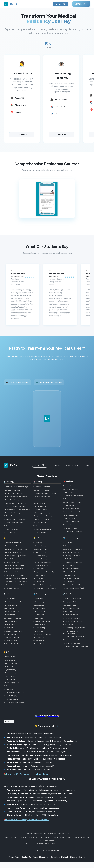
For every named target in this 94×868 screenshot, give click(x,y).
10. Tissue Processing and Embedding (17, 516)
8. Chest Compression (71, 509)
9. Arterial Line (68, 624)
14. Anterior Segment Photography (75, 585)
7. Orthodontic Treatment (12, 618)
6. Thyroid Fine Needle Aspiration (15, 503)
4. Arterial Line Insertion (42, 497)
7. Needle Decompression (42, 506)
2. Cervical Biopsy (40, 546)
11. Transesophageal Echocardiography (71, 632)
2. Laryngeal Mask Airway (72, 602)
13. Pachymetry (69, 582)
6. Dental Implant (9, 615)
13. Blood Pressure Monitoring (74, 525)
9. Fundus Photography (72, 569)
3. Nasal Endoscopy (11, 663)
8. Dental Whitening (11, 621)
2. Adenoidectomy (10, 660)
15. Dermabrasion (40, 644)
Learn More (22, 135)
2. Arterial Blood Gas (71, 489)
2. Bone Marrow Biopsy (12, 490)
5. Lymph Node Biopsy (11, 500)
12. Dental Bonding (10, 634)
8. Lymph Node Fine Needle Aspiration (17, 510)
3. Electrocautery (39, 605)
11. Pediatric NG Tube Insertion (14, 575)
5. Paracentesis (69, 499)
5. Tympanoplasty (10, 670)
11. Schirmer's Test (70, 575)
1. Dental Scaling (9, 598)
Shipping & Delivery (78, 857)
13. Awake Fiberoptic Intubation (74, 640)
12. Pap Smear (38, 578)
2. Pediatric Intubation (11, 546)
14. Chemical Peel (40, 641)
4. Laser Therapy (39, 608)
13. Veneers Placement (12, 637)
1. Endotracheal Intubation (72, 598)
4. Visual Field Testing (71, 552)
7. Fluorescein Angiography (73, 562)
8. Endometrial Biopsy (41, 565)
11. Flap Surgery (39, 631)
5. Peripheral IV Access (42, 500)
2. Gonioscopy (68, 546)
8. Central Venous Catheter (73, 621)
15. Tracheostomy (40, 532)
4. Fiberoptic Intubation (71, 608)
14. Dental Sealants (10, 641)
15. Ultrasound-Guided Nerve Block (76, 646)
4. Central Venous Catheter (73, 496)
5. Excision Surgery (40, 611)
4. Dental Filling (9, 608)
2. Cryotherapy (39, 602)
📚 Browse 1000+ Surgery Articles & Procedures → (26, 820)
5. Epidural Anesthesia (71, 611)
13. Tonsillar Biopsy (10, 696)
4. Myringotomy (9, 666)
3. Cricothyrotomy (70, 605)
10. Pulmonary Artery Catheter (74, 628)
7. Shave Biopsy (39, 618)
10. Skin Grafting (39, 628)
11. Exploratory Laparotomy (43, 519)
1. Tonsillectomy (9, 657)
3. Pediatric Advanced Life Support (16, 549)
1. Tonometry (68, 543)
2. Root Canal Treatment (12, 602)
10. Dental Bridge (9, 628)
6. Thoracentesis (39, 503)
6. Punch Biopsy (39, 615)
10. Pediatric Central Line (12, 572)
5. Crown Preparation (11, 611)
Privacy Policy (14, 857)
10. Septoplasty (9, 686)
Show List (9, 721)
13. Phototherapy (39, 637)
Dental (61, 4)
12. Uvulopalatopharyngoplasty (14, 692)
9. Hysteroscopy (39, 569)
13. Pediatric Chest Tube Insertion (15, 582)
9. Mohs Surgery (39, 624)
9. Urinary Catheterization (72, 512)
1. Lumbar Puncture (70, 486)
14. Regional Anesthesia (72, 643)
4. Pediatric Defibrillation (12, 552)
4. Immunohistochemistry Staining (15, 497)
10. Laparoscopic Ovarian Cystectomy (47, 572)
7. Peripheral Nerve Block (72, 618)
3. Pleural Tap (68, 492)
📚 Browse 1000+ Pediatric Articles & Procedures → (27, 774)
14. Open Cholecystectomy (43, 529)
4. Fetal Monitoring (40, 552)
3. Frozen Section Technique (14, 493)
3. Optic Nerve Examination (73, 549)
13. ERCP (36, 526)
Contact (87, 465)
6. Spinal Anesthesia (71, 615)
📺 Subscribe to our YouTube (49, 382)
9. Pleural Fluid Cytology (12, 513)
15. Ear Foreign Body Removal (14, 702)
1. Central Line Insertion (42, 487)
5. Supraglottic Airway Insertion (15, 556)
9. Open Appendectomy (42, 513)
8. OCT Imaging (69, 565)
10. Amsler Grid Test (70, 572)
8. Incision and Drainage (42, 621)
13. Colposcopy (39, 582)
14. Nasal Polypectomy (11, 699)
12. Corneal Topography (72, 578)
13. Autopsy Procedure (12, 526)
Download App (81, 4)
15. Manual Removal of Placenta (45, 588)
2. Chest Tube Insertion (42, 490)
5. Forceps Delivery (40, 556)
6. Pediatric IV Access (11, 559)
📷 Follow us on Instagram (17, 382)
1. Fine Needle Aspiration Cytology (16, 487)
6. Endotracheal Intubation (73, 502)
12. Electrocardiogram (71, 522)
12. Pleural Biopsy (40, 522)
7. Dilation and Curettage (42, 562)
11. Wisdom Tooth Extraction (13, 631)
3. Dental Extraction (10, 605)
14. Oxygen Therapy (70, 528)
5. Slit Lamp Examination (72, 556)
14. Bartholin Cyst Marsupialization (45, 585)
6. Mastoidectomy (10, 673)
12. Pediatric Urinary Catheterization (16, 578)
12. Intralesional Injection (42, 634)
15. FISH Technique (10, 532)
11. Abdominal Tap (70, 518)
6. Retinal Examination (71, 559)
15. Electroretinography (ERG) (74, 588)
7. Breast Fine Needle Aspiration (15, 506)
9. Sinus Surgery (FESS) (12, 683)
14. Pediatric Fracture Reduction (15, 585)
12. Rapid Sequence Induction (74, 637)
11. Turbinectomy (9, 689)
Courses (56, 465)
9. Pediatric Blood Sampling (13, 569)
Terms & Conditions (41, 857)
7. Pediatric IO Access (11, 562)
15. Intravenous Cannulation (73, 531)
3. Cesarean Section (41, 549)
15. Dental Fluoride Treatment (14, 644)
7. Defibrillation (69, 505)
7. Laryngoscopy (9, 676)
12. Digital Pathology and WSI (14, 522)
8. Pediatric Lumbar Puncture (14, 565)
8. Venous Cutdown (40, 510)
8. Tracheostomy (10, 679)
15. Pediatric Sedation (11, 588)
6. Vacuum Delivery (40, 559)
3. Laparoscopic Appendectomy (45, 493)
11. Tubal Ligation (39, 575)
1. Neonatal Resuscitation (12, 543)
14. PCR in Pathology (11, 529)
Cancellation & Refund (59, 857)
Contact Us (26, 857)
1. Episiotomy (38, 543)
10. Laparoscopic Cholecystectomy (46, 516)
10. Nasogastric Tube (71, 515)
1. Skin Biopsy (38, 598)
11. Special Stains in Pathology (14, 519)
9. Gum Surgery (9, 624)
